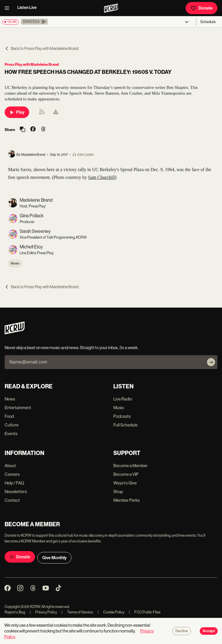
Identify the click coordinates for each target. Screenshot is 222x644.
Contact (12, 500)
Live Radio (123, 399)
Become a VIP (126, 474)
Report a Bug (15, 612)
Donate (201, 8)
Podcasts (122, 416)
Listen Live (27, 8)
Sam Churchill (102, 177)
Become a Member (131, 466)
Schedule (208, 22)
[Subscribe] (211, 362)
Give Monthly (54, 558)
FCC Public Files (145, 612)
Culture (12, 425)
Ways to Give (125, 483)
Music (119, 408)
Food (9, 416)
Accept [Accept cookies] (209, 631)
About (10, 466)
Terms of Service (77, 612)
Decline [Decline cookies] (182, 631)
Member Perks (126, 500)
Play (17, 112)
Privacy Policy (43, 612)
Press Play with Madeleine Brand (32, 64)
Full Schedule (125, 425)
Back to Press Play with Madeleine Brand (42, 48)
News (15, 263)
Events (11, 434)
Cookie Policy (111, 612)
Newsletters (16, 492)
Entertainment (18, 408)
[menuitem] (56, 112)
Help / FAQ (14, 483)
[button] (34, 22)
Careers (12, 474)
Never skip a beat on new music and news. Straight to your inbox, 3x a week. (72, 348)
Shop (118, 492)
